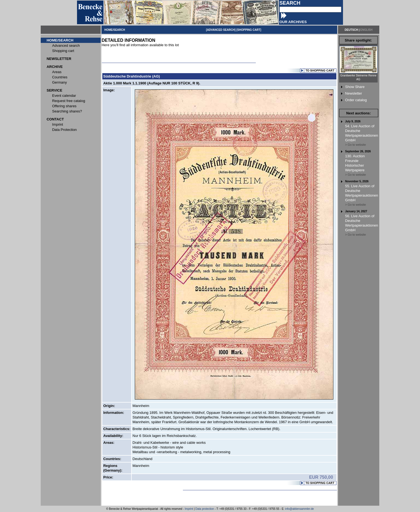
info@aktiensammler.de (299, 509)
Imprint (189, 509)
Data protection (205, 509)
